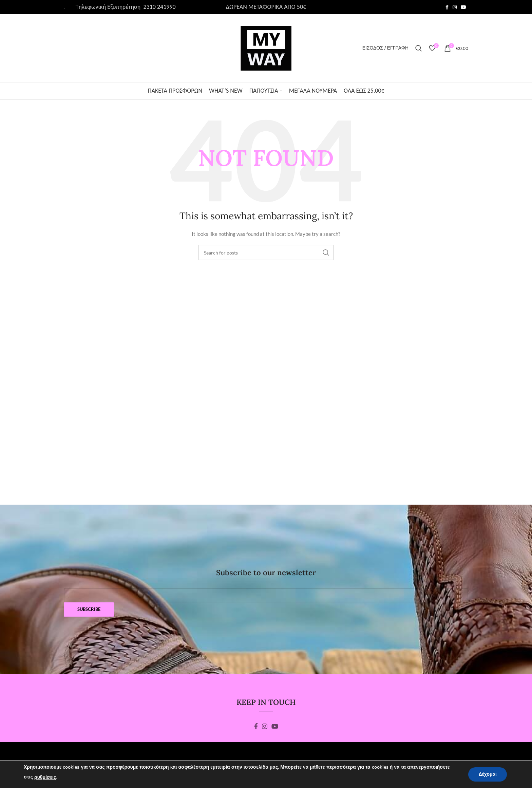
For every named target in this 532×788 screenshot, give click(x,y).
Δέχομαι (488, 774)
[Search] (419, 48)
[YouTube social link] (463, 7)
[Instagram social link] (455, 7)
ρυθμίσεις (45, 777)
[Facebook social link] (447, 7)
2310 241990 (159, 7)
